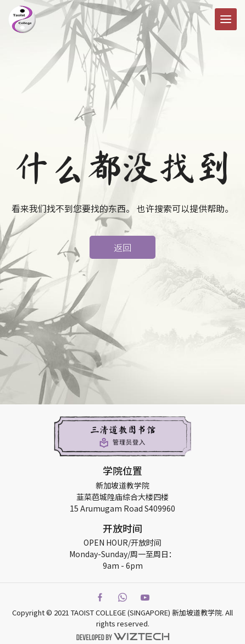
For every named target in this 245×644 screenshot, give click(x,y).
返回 (122, 247)
